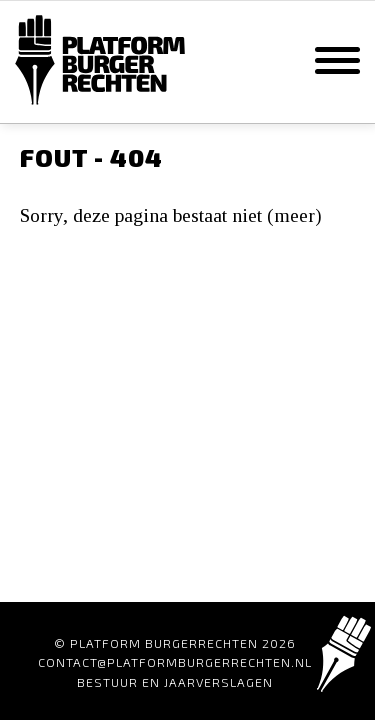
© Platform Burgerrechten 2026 (175, 643)
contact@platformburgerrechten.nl (175, 662)
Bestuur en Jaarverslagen (175, 682)
